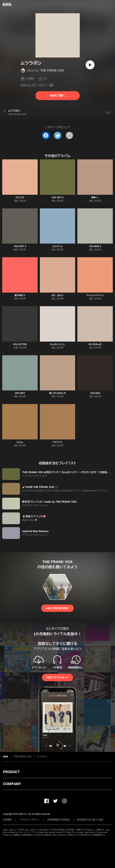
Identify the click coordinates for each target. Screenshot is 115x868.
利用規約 (7, 820)
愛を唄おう (20, 295)
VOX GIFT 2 (57, 198)
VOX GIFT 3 (20, 246)
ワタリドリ (57, 442)
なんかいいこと (58, 344)
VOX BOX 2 (95, 246)
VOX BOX (95, 393)
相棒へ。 (95, 198)
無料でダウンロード (57, 677)
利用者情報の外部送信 (59, 820)
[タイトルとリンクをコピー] (69, 135)
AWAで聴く (57, 96)
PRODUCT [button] (11, 772)
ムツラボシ (42, 757)
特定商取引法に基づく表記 (90, 820)
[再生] (90, 65)
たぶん (20, 442)
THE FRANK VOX (52, 70)
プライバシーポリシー (30, 820)
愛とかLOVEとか (58, 393)
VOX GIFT (20, 393)
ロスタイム (57, 246)
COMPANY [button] (12, 784)
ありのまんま (95, 344)
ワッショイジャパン (95, 295)
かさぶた (20, 198)
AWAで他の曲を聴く (57, 608)
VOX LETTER (20, 344)
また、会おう (58, 295)
